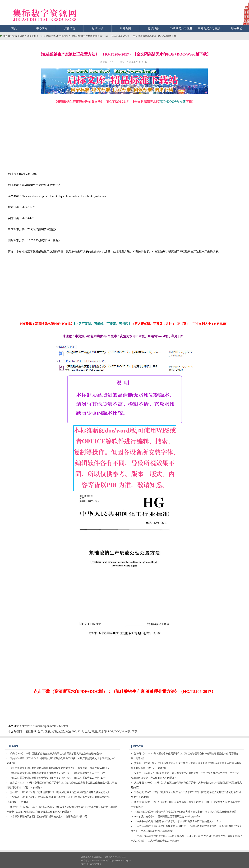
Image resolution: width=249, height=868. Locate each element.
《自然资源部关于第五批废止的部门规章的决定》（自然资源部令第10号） (50, 817)
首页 (14, 28)
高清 (94, 731)
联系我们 (237, 28)
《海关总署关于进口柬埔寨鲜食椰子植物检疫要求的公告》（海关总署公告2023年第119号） (59, 773)
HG (74, 731)
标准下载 (98, 28)
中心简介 (42, 28)
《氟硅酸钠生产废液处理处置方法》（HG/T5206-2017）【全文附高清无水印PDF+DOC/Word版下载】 (125, 36)
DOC (117, 731)
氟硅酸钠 (31, 731)
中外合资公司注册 (209, 28)
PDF (110, 731)
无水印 (103, 731)
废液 (47, 731)
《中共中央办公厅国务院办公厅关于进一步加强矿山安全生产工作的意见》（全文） (179, 821)
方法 (68, 731)
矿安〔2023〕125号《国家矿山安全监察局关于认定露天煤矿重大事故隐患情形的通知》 (56, 754)
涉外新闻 (125, 28)
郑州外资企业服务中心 (32, 36)
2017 (80, 731)
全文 (87, 731)
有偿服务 (153, 28)
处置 (61, 731)
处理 (54, 731)
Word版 (126, 731)
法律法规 (70, 28)
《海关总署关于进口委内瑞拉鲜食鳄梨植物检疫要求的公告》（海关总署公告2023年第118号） (60, 768)
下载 (135, 731)
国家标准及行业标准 (58, 36)
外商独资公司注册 (181, 28)
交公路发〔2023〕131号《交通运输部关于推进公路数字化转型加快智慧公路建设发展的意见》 (60, 792)
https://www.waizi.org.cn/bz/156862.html (45, 726)
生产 (40, 731)
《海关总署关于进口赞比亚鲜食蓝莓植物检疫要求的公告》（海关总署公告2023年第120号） (59, 778)
